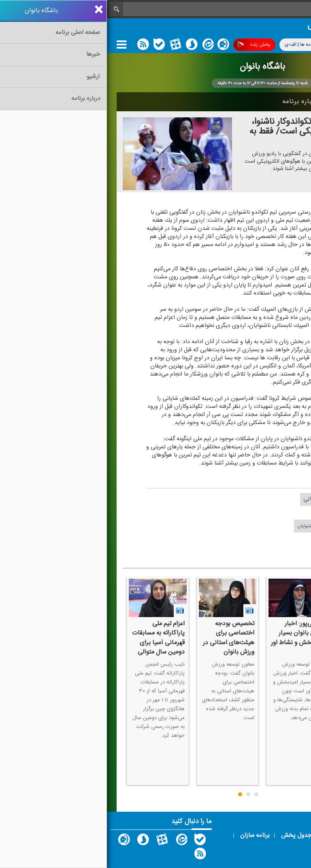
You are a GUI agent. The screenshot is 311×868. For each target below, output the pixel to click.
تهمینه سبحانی (214, 499)
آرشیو (233, 102)
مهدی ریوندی (228, 513)
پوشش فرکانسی (257, 45)
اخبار (261, 102)
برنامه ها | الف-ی (200, 44)
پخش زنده (147, 45)
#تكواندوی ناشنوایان (210, 526)
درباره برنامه (193, 102)
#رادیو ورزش (256, 539)
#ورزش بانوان (223, 539)
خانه (289, 102)
